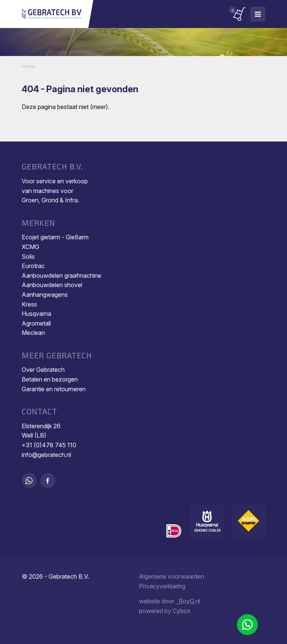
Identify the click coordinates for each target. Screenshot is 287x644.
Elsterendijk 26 (41, 426)
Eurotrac (33, 266)
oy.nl (188, 601)
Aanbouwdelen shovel (52, 285)
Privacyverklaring (162, 586)
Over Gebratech (43, 370)
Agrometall (36, 323)
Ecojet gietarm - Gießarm (55, 237)
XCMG (30, 247)
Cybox (182, 611)
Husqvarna (36, 314)
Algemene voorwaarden (172, 576)
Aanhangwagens (45, 295)
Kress (29, 304)
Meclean (33, 333)
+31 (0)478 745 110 (49, 445)
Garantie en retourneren (54, 389)
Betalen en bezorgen (50, 379)
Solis (28, 256)
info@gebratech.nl (46, 455)
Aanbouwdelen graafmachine (61, 276)
